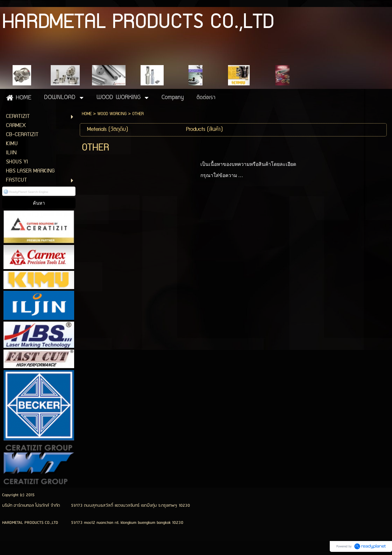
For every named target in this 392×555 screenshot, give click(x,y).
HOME (87, 114)
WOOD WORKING (112, 114)
